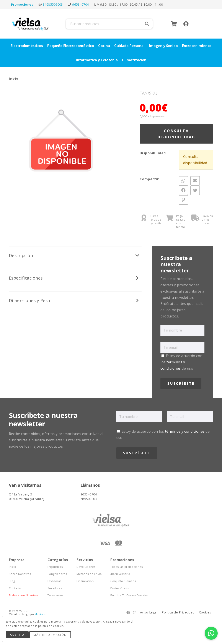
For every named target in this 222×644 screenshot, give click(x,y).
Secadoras (55, 588)
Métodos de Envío (89, 574)
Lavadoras (55, 581)
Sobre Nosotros (20, 574)
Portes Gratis (120, 588)
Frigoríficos (55, 567)
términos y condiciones (185, 431)
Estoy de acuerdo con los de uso (181, 362)
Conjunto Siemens (123, 581)
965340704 (80, 4)
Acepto (17, 635)
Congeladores (57, 574)
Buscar (147, 24)
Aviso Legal (149, 612)
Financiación (85, 581)
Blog (12, 581)
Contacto (15, 588)
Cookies (205, 612)
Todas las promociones (127, 567)
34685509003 (53, 4)
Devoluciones (86, 567)
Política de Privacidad (178, 612)
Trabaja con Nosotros (24, 595)
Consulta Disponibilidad (176, 134)
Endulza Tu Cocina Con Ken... (130, 595)
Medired (40, 614)
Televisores (56, 595)
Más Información (50, 635)
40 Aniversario (120, 574)
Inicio (14, 79)
